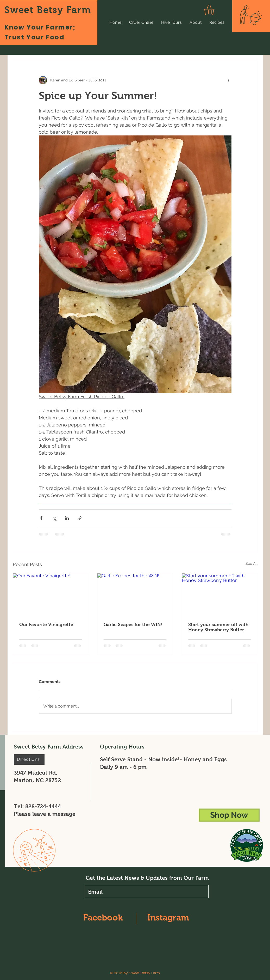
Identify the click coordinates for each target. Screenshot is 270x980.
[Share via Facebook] (41, 518)
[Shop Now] (229, 815)
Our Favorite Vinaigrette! (47, 625)
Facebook (103, 917)
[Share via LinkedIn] (67, 518)
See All (252, 563)
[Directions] (29, 759)
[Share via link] (80, 518)
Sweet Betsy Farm (48, 10)
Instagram (168, 917)
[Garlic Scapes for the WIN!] (135, 595)
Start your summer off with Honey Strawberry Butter (218, 627)
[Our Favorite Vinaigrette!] (51, 595)
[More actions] (228, 80)
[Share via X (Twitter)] (54, 518)
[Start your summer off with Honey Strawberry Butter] (220, 595)
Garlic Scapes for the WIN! (133, 625)
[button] (215, 10)
